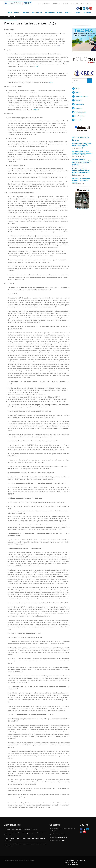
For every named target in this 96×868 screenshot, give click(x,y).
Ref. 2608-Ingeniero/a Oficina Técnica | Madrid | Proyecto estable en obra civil (81, 171)
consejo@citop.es (61, 837)
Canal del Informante (58, 840)
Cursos (68, 13)
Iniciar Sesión (86, 4)
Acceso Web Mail (44, 4)
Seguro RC (79, 108)
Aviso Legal (83, 860)
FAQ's (77, 88)
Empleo (60, 13)
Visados (78, 92)
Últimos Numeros (82, 209)
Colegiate (77, 13)
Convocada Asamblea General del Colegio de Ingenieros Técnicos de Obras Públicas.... (24, 834)
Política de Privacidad (71, 860)
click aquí (36, 109)
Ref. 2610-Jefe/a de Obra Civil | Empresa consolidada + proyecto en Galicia (82, 153)
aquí (58, 46)
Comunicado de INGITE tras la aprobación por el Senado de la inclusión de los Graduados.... (25, 845)
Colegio (17, 13)
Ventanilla (79, 120)
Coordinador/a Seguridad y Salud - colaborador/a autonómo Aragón (82, 145)
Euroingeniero (80, 116)
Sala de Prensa (37, 13)
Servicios (26, 13)
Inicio (10, 13)
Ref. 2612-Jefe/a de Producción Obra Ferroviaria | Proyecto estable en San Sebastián (82, 162)
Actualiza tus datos (82, 96)
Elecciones (87, 13)
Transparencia (50, 13)
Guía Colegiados (81, 112)
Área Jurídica (80, 104)
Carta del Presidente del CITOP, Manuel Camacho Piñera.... (21, 829)
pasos (51, 82)
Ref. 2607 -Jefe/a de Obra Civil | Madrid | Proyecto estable (81, 180)
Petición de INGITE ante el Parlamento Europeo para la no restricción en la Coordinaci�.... (25, 839)
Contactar (65, 4)
